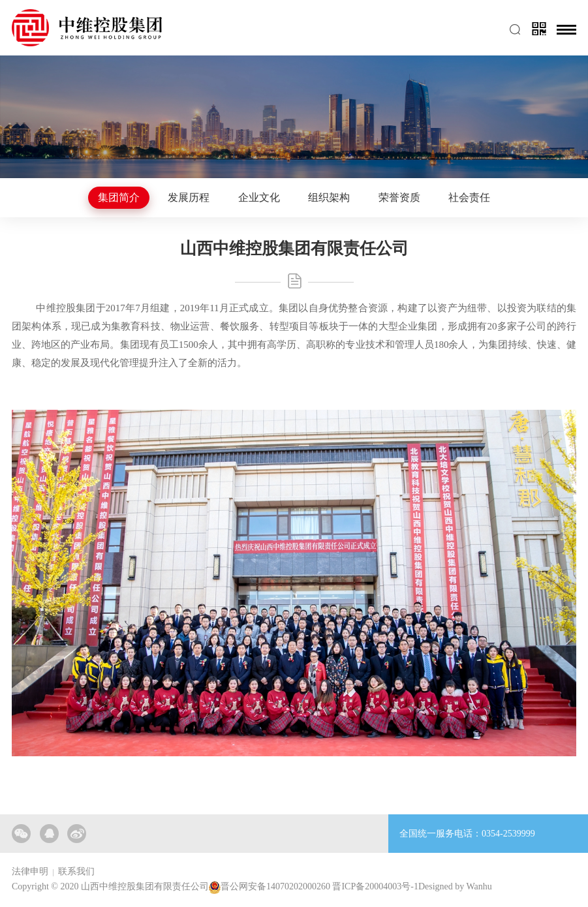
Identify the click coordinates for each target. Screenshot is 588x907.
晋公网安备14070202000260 (275, 886)
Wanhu (479, 886)
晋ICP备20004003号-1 (375, 886)
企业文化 (259, 197)
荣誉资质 (399, 197)
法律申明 (30, 871)
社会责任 (469, 197)
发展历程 (189, 197)
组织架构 (329, 197)
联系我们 (76, 871)
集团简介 (119, 197)
